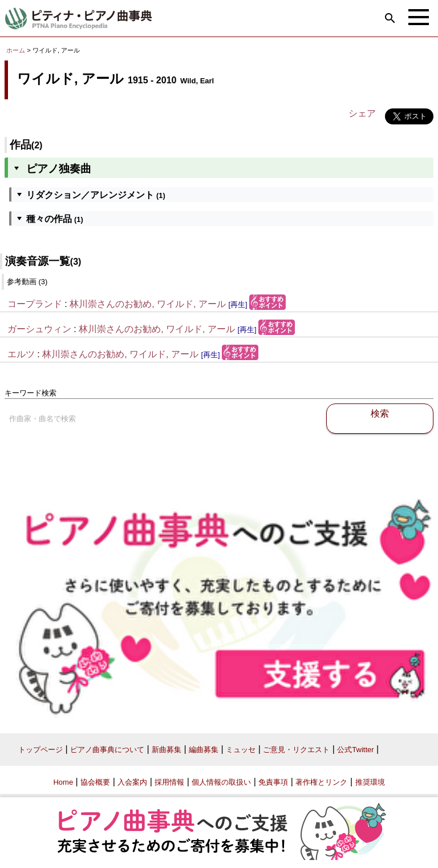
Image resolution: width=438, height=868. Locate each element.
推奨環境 (370, 782)
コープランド (35, 304)
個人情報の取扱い (221, 782)
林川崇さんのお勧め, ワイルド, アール (148, 304)
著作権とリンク (321, 782)
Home (63, 782)
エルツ (21, 354)
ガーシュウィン (39, 329)
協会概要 (95, 782)
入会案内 (132, 782)
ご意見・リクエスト (296, 750)
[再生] (238, 304)
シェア (362, 113)
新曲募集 (167, 750)
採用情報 (169, 782)
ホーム (16, 50)
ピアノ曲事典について (107, 750)
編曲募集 (204, 750)
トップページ (40, 750)
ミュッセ (241, 750)
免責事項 (273, 782)
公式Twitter (355, 750)
